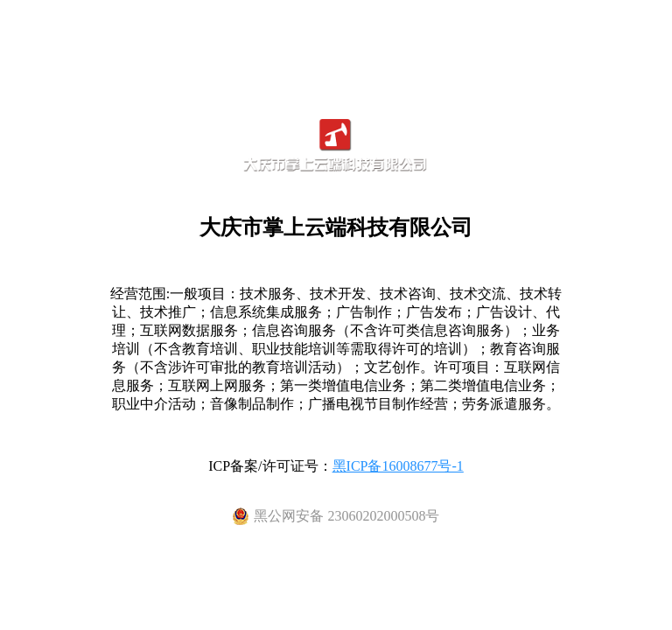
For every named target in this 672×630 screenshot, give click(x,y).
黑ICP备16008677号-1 (398, 466)
